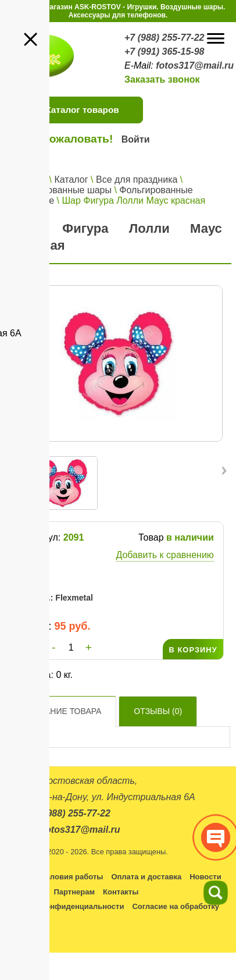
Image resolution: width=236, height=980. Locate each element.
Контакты (121, 892)
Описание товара (61, 711)
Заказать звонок (162, 79)
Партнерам (74, 892)
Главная (29, 180)
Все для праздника (137, 180)
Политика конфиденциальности (64, 906)
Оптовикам (25, 892)
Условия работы (72, 877)
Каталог (71, 180)
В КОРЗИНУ (193, 650)
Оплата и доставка (146, 877)
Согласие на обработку (176, 906)
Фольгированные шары (61, 190)
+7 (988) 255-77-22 (164, 38)
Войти (136, 139)
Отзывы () (158, 711)
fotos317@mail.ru (195, 65)
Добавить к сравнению (165, 555)
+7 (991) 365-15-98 (164, 52)
